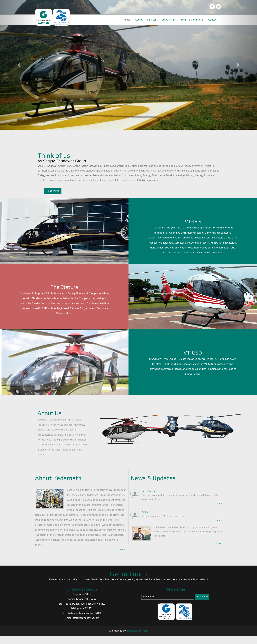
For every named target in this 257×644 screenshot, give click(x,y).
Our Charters (169, 20)
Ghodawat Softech (137, 631)
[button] (19, 65)
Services (152, 20)
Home (127, 20)
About (139, 20)
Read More (53, 191)
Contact (213, 20)
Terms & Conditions (192, 20)
